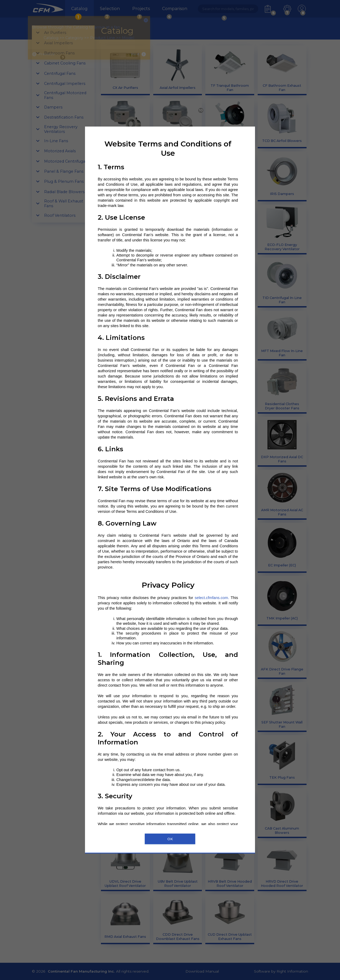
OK (170, 839)
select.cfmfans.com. (212, 598)
